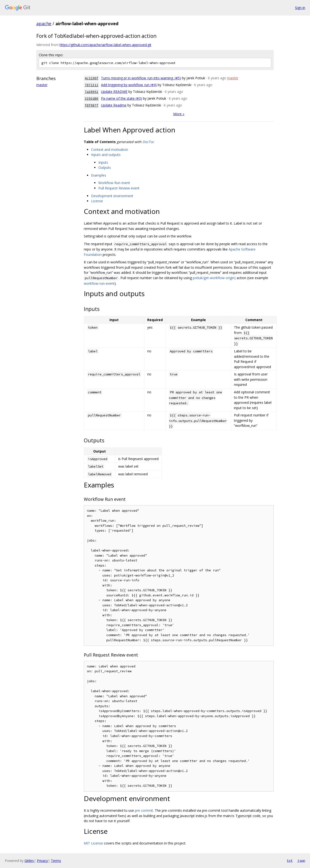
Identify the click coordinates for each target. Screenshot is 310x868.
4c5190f (92, 78)
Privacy (42, 861)
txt (290, 860)
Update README (114, 92)
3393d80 (92, 99)
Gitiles (29, 861)
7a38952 (92, 92)
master (42, 85)
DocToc (148, 142)
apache (44, 24)
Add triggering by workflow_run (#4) (129, 85)
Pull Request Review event (119, 188)
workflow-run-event (99, 283)
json (301, 860)
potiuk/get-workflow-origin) (214, 278)
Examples (99, 175)
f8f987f (92, 105)
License (97, 201)
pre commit (144, 810)
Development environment (112, 196)
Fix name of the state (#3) (121, 98)
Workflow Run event (114, 183)
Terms (56, 861)
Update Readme (114, 105)
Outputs (105, 167)
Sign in (300, 8)
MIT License (93, 843)
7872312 (92, 85)
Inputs (103, 162)
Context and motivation (110, 150)
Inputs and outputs (106, 155)
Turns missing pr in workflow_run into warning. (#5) (141, 78)
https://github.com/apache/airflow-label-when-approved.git (105, 45)
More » (179, 114)
